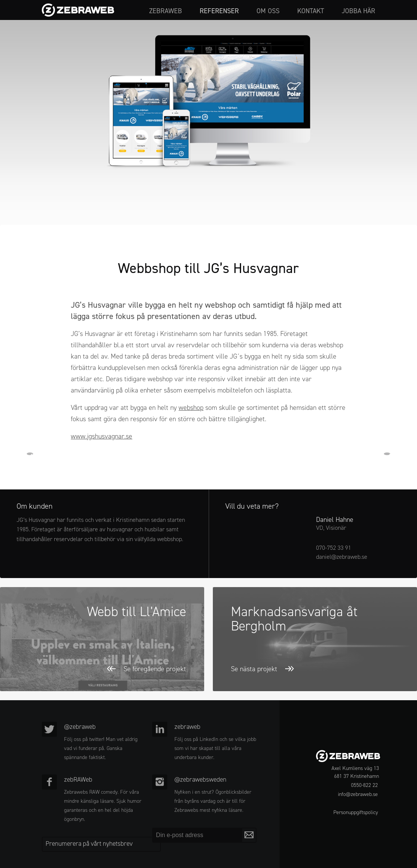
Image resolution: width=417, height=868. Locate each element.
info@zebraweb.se (358, 794)
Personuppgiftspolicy (356, 812)
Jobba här (358, 11)
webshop (191, 408)
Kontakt (311, 11)
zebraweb (166, 11)
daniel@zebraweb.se (342, 557)
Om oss (268, 11)
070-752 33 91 (334, 548)
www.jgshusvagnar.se (102, 436)
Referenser (219, 11)
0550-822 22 (364, 785)
